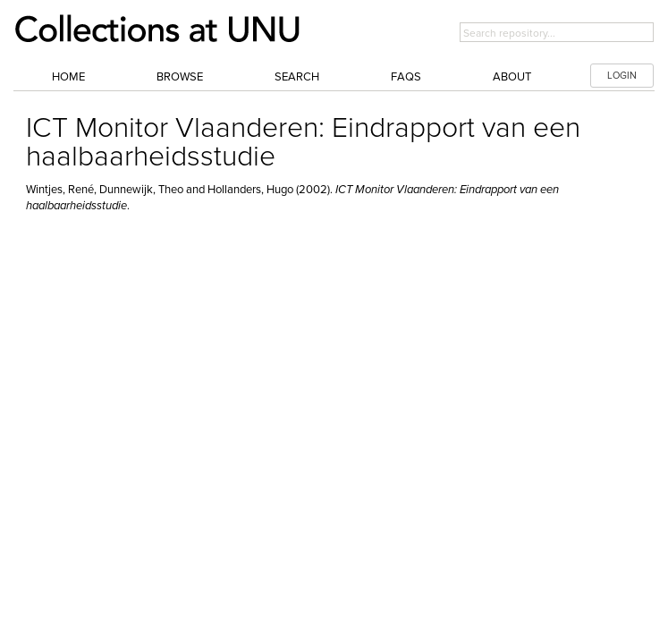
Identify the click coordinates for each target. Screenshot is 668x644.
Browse (180, 77)
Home (68, 77)
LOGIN (622, 76)
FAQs (406, 77)
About (512, 77)
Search (297, 77)
